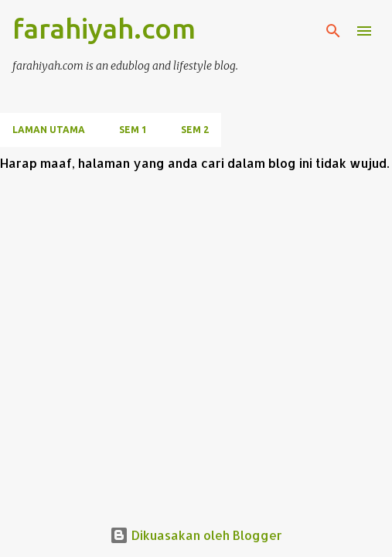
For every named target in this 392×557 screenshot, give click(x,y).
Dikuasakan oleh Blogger (196, 535)
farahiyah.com (104, 28)
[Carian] (333, 31)
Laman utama (49, 130)
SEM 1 (133, 130)
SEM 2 (195, 130)
